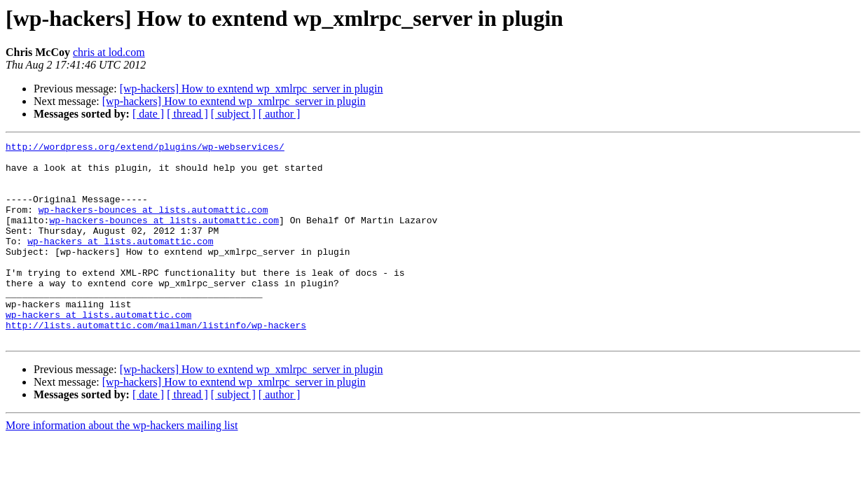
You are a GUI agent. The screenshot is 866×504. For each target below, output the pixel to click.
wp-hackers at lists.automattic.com (120, 262)
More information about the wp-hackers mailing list (122, 465)
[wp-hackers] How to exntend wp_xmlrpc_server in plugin (252, 89)
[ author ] (280, 114)
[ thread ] (187, 114)
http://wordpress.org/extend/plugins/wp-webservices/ (145, 148)
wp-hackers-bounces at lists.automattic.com (153, 224)
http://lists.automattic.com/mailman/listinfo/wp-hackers (156, 363)
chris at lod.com (109, 52)
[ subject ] (233, 114)
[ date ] (148, 114)
